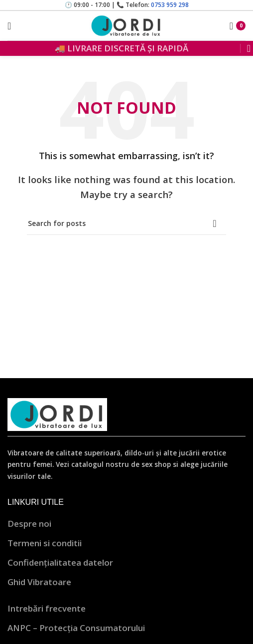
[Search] (246, 48)
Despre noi (29, 524)
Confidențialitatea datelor (60, 562)
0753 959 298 (170, 5)
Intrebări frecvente (47, 608)
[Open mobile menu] (9, 26)
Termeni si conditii (45, 543)
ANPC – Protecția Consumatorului (76, 628)
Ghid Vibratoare (39, 582)
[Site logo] (126, 25)
